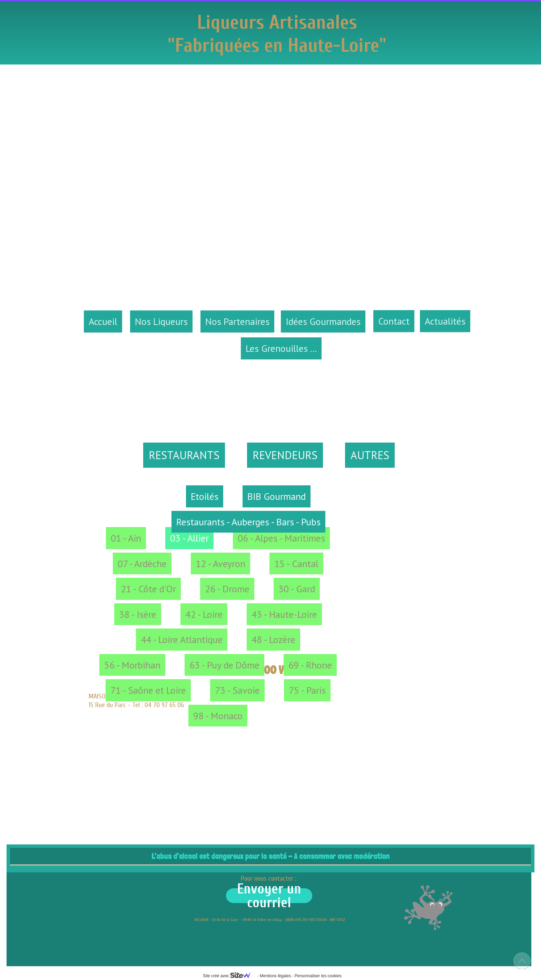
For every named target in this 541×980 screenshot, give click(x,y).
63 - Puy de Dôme (224, 665)
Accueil (103, 321)
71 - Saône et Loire (148, 690)
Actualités (445, 321)
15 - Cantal (296, 563)
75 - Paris (307, 690)
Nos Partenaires (237, 321)
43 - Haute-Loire (284, 614)
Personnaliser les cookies (318, 976)
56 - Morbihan (132, 665)
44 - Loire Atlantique (182, 639)
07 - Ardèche (142, 563)
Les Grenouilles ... (281, 348)
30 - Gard (297, 589)
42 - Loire (204, 614)
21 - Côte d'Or (148, 589)
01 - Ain (126, 538)
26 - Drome (227, 589)
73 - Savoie (237, 690)
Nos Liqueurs (161, 321)
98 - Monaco (218, 716)
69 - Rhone (310, 665)
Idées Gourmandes (323, 321)
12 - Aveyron (220, 563)
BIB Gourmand (277, 496)
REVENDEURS (285, 455)
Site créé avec (229, 976)
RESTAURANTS (184, 455)
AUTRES (370, 455)
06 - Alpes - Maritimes (281, 538)
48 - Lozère (273, 639)
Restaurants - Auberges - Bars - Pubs (248, 522)
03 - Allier (189, 538)
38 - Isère (138, 614)
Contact (394, 321)
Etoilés (205, 496)
